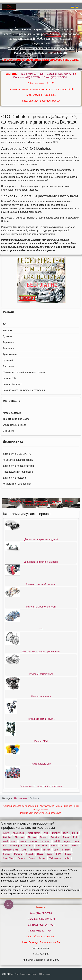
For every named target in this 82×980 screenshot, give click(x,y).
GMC (14, 841)
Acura (6, 833)
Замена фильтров (13, 384)
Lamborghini (16, 846)
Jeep (76, 841)
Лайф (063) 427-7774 (55, 77)
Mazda (75, 846)
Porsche (18, 854)
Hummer (34, 841)
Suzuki (32, 858)
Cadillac (7, 837)
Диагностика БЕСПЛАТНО (17, 454)
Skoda (68, 854)
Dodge (66, 837)
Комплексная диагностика (17, 484)
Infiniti (57, 841)
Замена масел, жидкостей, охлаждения (24, 390)
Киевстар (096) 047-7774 (27, 77)
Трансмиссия (10, 354)
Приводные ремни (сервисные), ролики (24, 372)
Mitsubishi (35, 850)
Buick (75, 833)
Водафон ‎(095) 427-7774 (60, 74)
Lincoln (65, 846)
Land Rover (42, 846)
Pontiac (7, 854)
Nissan (47, 850)
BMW (66, 833)
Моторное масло (12, 413)
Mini (24, 850)
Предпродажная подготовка (18, 472)
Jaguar (67, 841)
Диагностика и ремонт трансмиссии (41, 652)
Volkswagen (55, 858)
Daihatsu (55, 837)
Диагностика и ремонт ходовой (41, 539)
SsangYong (9, 858)
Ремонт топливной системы (41, 607)
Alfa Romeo (18, 833)
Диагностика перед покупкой (18, 466)
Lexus (54, 846)
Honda (23, 841)
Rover (40, 854)
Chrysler (32, 837)
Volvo (67, 858)
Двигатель (8, 366)
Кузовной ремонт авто (41, 674)
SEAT (59, 854)
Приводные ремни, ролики (41, 719)
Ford (5, 841)
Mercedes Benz (11, 850)
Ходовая (7, 330)
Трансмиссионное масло (16, 419)
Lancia (29, 846)
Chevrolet (19, 837)
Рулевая (7, 336)
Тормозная (9, 342)
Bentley (56, 833)
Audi (46, 833)
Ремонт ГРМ (10, 378)
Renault (30, 854)
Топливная (9, 348)
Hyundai (46, 841)
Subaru (21, 858)
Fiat (75, 837)
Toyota (42, 858)
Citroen (43, 837)
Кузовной (8, 360)
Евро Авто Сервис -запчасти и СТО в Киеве (30, 974)
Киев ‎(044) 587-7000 (33, 74)
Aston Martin (34, 833)
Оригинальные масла (15, 425)
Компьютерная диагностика (18, 460)
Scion (49, 854)
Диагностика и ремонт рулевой (41, 562)
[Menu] (61, 7)
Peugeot (66, 850)
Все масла (9, 431)
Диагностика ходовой (14, 478)
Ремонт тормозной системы (41, 584)
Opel (56, 850)
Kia (5, 846)
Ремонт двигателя (41, 696)
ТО (4, 324)
